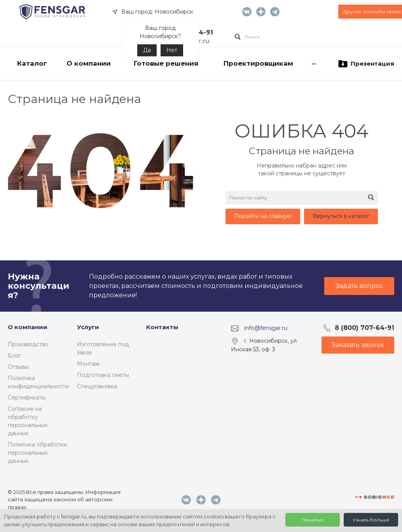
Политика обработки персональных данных (38, 453)
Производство (28, 344)
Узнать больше (371, 520)
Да (147, 50)
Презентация (366, 64)
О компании (28, 327)
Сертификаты (27, 398)
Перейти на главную (263, 216)
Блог (14, 356)
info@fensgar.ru (266, 328)
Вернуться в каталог (341, 216)
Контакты (162, 327)
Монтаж (88, 364)
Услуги (88, 327)
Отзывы (18, 367)
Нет (172, 50)
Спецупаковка (97, 386)
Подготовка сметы (103, 375)
